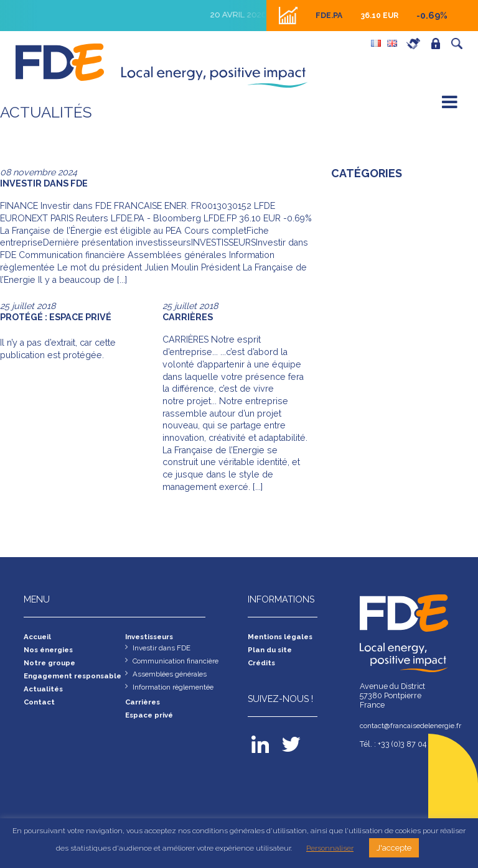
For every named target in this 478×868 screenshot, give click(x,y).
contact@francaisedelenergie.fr (407, 726)
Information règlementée (177, 690)
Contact (40, 715)
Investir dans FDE (164, 649)
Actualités (45, 701)
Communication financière (180, 663)
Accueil (39, 637)
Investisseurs (152, 637)
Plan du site (271, 651)
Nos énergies (51, 651)
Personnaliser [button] (330, 848)
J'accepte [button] (394, 848)
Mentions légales (283, 637)
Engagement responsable (50, 683)
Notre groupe (52, 664)
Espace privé (439, 44)
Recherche (460, 44)
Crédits (263, 664)
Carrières (416, 44)
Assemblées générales (173, 676)
